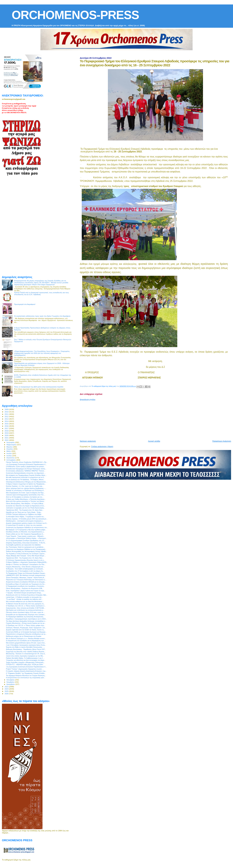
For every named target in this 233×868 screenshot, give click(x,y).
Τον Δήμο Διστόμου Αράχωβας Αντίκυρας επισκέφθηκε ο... (26, 621)
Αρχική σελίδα (154, 441)
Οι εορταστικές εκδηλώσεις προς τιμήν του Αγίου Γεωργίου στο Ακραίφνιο (42, 316)
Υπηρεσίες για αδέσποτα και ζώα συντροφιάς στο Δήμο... (26, 660)
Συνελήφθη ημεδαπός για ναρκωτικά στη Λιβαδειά (23, 545)
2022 (7, 440)
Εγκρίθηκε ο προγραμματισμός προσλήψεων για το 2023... (26, 619)
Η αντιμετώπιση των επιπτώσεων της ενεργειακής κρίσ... (26, 678)
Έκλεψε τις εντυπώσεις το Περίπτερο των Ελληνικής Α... (25, 490)
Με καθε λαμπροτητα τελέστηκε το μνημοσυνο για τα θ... (25, 477)
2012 (7, 416)
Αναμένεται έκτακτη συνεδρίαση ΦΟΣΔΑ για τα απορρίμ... (26, 582)
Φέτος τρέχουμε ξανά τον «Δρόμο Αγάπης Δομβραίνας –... (26, 488)
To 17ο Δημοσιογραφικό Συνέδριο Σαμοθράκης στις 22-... (26, 541)
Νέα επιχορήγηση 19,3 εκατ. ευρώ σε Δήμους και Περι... (25, 493)
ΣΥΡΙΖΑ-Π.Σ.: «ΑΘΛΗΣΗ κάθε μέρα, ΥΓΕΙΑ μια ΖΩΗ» (25, 664)
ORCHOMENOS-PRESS (75, 15)
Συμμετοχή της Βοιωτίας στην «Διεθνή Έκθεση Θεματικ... (26, 652)
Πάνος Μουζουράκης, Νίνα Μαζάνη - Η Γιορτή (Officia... (25, 503)
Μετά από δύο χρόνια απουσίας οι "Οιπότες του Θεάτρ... (26, 501)
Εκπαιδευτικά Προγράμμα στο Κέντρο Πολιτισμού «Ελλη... (26, 469)
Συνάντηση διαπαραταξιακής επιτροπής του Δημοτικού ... (26, 473)
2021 (7, 438)
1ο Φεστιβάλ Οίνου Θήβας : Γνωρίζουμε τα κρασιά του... (25, 517)
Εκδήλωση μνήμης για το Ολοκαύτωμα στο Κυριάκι (24, 636)
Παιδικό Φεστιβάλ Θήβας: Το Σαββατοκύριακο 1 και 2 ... (25, 658)
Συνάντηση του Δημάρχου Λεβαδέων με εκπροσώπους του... (27, 527)
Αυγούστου (11, 458)
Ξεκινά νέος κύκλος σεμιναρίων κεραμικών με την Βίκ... (25, 656)
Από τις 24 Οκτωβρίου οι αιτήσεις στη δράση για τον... (25, 497)
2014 (7, 421)
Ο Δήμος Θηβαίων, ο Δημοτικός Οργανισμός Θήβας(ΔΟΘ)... (27, 562)
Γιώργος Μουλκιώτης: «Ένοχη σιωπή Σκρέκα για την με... (26, 623)
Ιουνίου (9, 453)
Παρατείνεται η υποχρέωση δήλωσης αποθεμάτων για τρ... (26, 634)
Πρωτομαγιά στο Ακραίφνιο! (25, 304)
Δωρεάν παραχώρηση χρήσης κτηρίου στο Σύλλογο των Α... (27, 523)
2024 (7, 689)
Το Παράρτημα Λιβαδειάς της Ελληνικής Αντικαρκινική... (25, 617)
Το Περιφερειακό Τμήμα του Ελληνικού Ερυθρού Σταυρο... (26, 573)
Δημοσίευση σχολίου (88, 399)
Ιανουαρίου (11, 442)
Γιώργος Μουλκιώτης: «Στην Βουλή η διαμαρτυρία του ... (25, 567)
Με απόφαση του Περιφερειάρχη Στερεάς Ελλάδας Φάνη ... (26, 475)
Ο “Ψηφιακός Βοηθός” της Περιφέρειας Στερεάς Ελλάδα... (26, 673)
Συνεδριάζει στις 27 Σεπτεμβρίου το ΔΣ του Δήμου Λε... (25, 571)
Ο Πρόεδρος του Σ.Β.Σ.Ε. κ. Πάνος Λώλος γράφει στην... (26, 625)
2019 (7, 433)
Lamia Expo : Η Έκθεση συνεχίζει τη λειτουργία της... (24, 597)
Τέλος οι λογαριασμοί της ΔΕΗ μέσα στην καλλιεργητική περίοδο (39, 387)
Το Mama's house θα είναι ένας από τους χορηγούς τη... (25, 604)
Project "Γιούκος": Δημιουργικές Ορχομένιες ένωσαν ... (25, 669)
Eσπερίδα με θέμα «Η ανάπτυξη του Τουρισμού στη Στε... (26, 584)
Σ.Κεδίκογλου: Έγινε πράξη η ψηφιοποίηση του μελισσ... (25, 466)
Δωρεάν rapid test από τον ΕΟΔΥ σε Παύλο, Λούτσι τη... (25, 630)
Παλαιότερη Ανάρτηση (222, 441)
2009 (7, 409)
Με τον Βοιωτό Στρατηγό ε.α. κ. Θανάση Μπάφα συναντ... (26, 638)
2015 (7, 424)
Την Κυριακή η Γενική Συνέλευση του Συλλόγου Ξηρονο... (26, 554)
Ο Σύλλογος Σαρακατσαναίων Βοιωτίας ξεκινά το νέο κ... (25, 560)
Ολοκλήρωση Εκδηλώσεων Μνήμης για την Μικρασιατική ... (27, 482)
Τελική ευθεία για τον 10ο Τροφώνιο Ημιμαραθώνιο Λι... (25, 534)
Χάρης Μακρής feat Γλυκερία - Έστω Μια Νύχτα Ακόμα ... (26, 556)
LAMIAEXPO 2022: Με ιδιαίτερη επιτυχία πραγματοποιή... (26, 575)
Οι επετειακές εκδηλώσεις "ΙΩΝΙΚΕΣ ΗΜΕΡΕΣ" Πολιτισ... (26, 471)
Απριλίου (10, 449)
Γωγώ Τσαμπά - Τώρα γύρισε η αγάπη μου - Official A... (25, 536)
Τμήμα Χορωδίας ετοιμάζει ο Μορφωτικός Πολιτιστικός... (25, 662)
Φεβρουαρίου (12, 445)
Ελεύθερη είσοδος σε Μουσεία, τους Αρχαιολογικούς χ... (25, 532)
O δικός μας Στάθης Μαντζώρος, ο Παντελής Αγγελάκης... (26, 499)
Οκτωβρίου (11, 680)
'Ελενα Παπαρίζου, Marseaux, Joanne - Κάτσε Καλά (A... (26, 578)
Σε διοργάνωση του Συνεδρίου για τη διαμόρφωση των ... (26, 641)
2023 (7, 687)
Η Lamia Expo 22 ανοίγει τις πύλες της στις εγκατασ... (25, 525)
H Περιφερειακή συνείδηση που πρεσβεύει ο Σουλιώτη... (25, 586)
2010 (7, 412)
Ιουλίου (9, 456)
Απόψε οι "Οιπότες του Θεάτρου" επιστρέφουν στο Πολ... (26, 564)
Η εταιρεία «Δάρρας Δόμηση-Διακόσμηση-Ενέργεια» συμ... (26, 671)
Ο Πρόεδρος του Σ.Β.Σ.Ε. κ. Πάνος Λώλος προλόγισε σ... (26, 606)
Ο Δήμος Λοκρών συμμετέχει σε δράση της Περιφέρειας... (26, 484)
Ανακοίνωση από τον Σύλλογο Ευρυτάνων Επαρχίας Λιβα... (27, 595)
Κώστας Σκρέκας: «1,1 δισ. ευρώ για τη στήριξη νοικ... (25, 486)
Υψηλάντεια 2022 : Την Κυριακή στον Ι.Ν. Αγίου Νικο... (25, 510)
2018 (7, 431)
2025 (7, 691)
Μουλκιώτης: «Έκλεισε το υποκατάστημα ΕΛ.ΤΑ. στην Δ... (26, 654)
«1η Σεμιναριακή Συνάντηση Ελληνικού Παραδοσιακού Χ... (26, 464)
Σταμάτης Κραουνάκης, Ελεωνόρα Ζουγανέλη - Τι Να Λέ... (26, 543)
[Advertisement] (152, 419)
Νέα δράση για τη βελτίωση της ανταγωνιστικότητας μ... (25, 610)
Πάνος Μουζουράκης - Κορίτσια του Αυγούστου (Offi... (25, 588)
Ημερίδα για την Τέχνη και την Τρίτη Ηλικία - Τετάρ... (24, 512)
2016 (7, 426)
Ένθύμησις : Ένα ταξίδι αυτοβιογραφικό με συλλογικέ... (25, 569)
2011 (7, 414)
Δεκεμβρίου (11, 684)
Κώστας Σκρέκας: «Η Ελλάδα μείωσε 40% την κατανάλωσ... (27, 519)
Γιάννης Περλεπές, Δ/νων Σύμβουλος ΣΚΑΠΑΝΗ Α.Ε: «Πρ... (27, 462)
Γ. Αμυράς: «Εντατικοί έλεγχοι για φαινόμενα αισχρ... (24, 593)
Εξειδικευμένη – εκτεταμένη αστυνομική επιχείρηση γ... (25, 521)
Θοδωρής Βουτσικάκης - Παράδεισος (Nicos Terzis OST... (26, 649)
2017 (7, 428)
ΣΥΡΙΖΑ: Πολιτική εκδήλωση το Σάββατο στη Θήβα (24, 514)
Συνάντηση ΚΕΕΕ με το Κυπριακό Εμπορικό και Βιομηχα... (26, 632)
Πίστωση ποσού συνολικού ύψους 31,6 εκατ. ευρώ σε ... (25, 612)
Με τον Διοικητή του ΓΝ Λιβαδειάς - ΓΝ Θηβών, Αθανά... (25, 480)
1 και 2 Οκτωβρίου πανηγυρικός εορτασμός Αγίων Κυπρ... (26, 645)
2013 (7, 419)
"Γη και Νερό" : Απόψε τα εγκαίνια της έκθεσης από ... (25, 599)
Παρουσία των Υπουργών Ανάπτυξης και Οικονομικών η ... (26, 580)
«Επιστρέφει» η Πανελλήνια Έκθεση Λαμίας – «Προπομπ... (26, 538)
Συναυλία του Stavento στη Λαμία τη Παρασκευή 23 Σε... (26, 506)
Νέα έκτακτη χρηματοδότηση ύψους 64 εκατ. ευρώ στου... (26, 643)
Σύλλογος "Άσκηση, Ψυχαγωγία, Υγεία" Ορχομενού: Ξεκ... (26, 628)
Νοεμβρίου (11, 682)
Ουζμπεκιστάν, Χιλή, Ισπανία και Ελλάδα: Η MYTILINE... (26, 608)
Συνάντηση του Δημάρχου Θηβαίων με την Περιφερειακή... (26, 549)
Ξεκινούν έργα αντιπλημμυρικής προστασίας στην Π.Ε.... (26, 495)
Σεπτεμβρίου (11, 460)
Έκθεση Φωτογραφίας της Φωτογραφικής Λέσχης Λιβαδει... (27, 551)
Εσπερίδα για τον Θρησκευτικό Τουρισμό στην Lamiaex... (26, 615)
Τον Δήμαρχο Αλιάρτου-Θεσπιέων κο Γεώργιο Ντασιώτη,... (26, 675)
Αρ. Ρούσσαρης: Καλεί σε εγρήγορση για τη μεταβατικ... (25, 547)
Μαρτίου (10, 447)
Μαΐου (9, 451)
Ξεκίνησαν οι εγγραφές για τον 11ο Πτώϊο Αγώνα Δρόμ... (25, 508)
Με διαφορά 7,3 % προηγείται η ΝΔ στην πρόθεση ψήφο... (26, 530)
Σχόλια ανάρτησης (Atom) (102, 446)
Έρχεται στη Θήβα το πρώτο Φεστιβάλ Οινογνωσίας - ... (25, 647)
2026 (7, 694)
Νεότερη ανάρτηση (88, 441)
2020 (7, 435)
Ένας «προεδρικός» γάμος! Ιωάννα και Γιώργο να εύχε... (26, 591)
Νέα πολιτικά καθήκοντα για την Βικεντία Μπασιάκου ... (25, 601)
